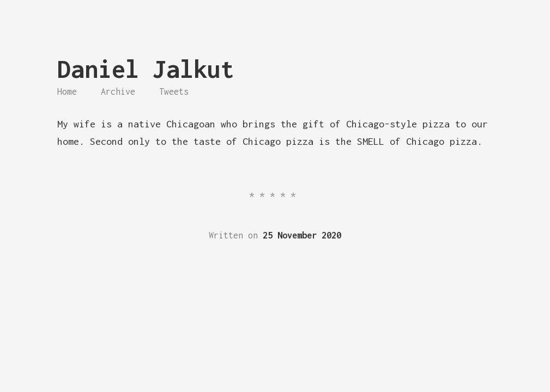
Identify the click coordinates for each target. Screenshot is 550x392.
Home (67, 91)
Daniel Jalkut (146, 69)
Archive (118, 91)
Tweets (174, 91)
